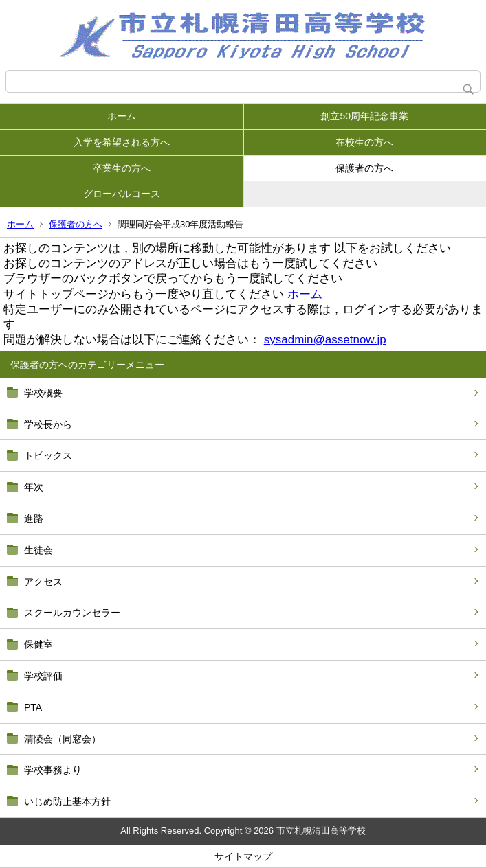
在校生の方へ (364, 142)
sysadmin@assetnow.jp (325, 340)
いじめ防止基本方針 (67, 801)
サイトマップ (243, 856)
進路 (34, 518)
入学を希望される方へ (122, 142)
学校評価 (43, 676)
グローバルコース (122, 194)
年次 (34, 487)
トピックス (48, 455)
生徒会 (38, 550)
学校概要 (43, 393)
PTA (33, 707)
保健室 (38, 644)
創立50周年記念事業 (364, 116)
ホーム (122, 116)
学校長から (48, 424)
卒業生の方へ (122, 168)
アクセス (43, 582)
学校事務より (53, 770)
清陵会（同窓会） (63, 739)
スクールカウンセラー (72, 613)
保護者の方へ (364, 168)
